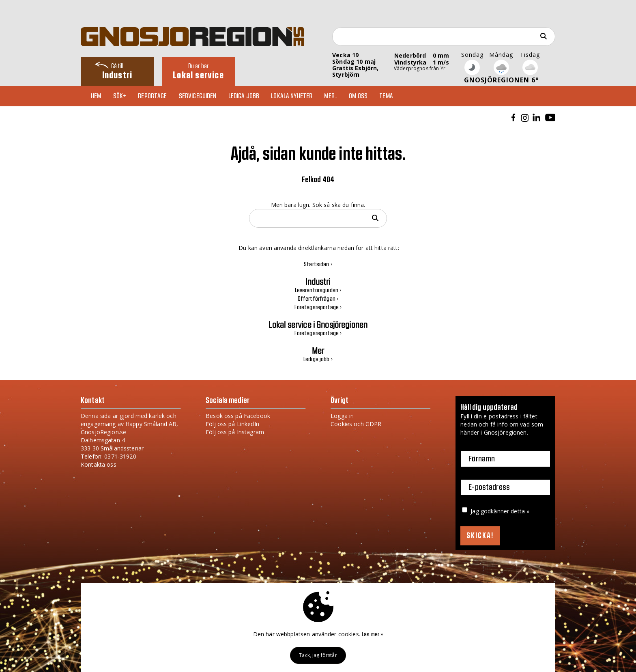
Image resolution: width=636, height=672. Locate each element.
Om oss (358, 96)
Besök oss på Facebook (238, 416)
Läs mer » (372, 635)
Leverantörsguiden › (318, 291)
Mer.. (331, 96)
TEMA (386, 96)
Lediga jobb (244, 96)
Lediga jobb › (318, 360)
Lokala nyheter (292, 96)
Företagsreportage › (318, 308)
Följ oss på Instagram (235, 432)
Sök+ (120, 96)
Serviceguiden (198, 96)
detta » (520, 511)
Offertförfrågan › (318, 299)
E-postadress (489, 487)
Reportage (152, 96)
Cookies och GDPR (356, 424)
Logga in (342, 416)
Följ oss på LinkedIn (232, 424)
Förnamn (482, 459)
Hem (96, 96)
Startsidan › (318, 265)
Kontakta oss (99, 464)
